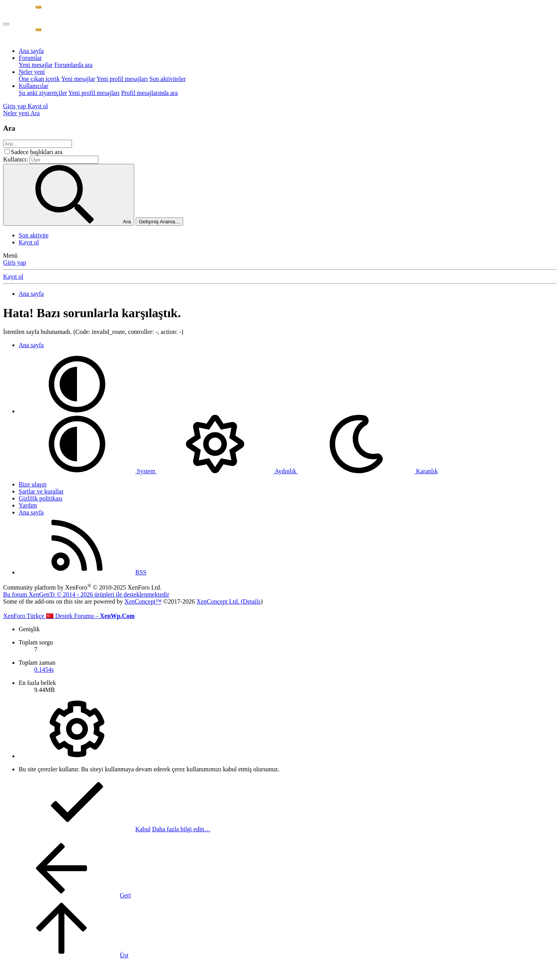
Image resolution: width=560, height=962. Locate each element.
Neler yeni (32, 72)
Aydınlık (227, 471)
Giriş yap (15, 262)
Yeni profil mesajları (122, 79)
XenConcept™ (143, 601)
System (88, 471)
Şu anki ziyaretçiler (43, 93)
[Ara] (35, 113)
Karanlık (368, 471)
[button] (77, 411)
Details (252, 601)
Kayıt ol (29, 242)
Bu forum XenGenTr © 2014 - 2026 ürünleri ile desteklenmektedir (86, 594)
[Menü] (6, 24)
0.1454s (44, 670)
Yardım (28, 505)
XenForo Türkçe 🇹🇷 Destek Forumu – (69, 616)
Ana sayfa (31, 51)
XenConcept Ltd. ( (220, 601)
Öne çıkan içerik (39, 79)
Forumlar (30, 58)
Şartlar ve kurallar (41, 491)
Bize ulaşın (33, 484)
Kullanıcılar (33, 86)
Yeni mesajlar (36, 65)
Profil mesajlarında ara (149, 93)
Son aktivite (34, 235)
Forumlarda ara (73, 65)
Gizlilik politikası (40, 498)
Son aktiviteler (168, 79)
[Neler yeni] (17, 113)
